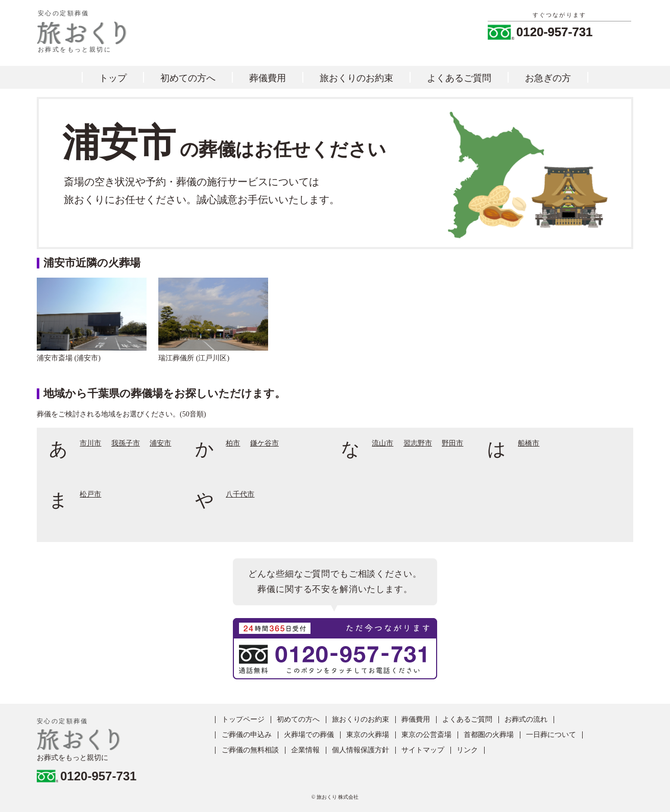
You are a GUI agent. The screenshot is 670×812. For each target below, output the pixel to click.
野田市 (452, 444)
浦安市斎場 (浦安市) (69, 358)
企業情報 (305, 750)
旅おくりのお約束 (356, 78)
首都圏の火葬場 (489, 735)
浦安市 (160, 444)
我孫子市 (126, 444)
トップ (113, 78)
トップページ (243, 720)
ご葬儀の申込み (247, 735)
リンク (467, 750)
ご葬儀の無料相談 (250, 750)
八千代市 (240, 495)
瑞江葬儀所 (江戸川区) (194, 358)
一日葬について (551, 735)
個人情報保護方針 (361, 750)
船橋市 (529, 444)
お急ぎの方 (548, 78)
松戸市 (90, 495)
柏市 (233, 444)
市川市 (90, 444)
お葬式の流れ (526, 720)
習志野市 (418, 444)
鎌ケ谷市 (265, 444)
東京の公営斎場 (426, 735)
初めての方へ (188, 78)
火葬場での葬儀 (309, 735)
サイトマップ (423, 750)
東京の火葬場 (368, 735)
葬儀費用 (268, 78)
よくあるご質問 (459, 78)
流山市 (382, 444)
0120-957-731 (554, 32)
